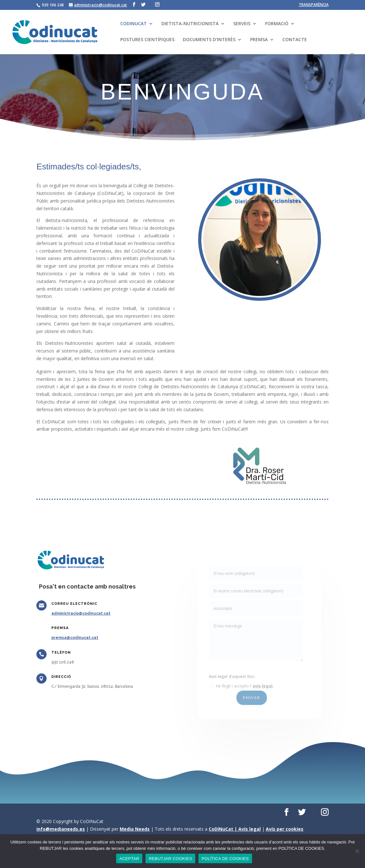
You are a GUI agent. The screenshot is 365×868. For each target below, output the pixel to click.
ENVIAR (252, 693)
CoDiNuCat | (223, 829)
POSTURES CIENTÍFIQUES (147, 40)
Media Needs (135, 829)
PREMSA (259, 40)
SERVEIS (242, 24)
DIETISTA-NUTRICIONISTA (190, 24)
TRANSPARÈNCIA (314, 5)
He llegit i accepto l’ (243, 682)
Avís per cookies (285, 829)
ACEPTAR (129, 859)
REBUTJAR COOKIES (170, 859)
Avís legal (250, 829)
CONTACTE (295, 40)
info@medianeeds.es (61, 829)
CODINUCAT (134, 24)
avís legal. (263, 682)
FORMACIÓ (277, 24)
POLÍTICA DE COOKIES (225, 859)
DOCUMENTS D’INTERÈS (209, 40)
